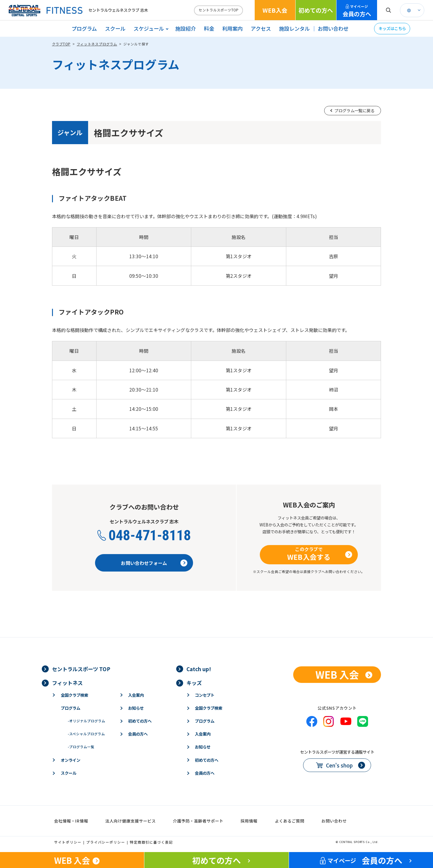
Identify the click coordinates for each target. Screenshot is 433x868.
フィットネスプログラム (97, 44)
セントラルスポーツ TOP (81, 669)
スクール (115, 28)
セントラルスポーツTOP (219, 10)
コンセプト (205, 695)
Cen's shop (339, 765)
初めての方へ (316, 10)
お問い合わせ (333, 28)
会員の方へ (357, 11)
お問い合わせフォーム (144, 563)
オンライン (71, 760)
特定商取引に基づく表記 (151, 842)
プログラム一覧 (81, 747)
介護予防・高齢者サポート (198, 821)
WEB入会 (275, 10)
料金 (209, 28)
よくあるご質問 (290, 821)
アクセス (261, 28)
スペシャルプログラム (86, 734)
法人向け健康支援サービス (131, 821)
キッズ (194, 683)
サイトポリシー (68, 842)
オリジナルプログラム (86, 721)
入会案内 (136, 695)
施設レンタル (294, 28)
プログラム (84, 28)
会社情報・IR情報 (71, 821)
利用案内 (232, 28)
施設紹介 (186, 28)
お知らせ (136, 708)
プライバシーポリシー (106, 842)
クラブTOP (61, 44)
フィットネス (67, 683)
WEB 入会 (337, 674)
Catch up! (199, 669)
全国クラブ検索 (74, 695)
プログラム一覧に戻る (354, 110)
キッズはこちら (392, 28)
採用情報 (249, 821)
